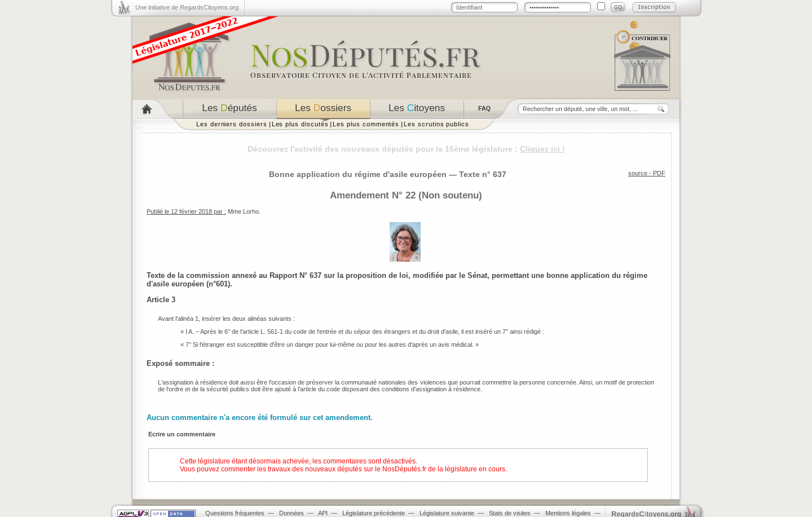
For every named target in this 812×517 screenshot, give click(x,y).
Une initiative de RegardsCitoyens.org (187, 7)
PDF (659, 173)
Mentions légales (568, 513)
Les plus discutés (300, 124)
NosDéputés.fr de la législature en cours (444, 469)
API (323, 513)
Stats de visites (510, 513)
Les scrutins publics (436, 124)
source (638, 173)
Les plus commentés (366, 124)
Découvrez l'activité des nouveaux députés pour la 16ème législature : (406, 149)
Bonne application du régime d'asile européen (358, 174)
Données (292, 513)
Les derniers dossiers (232, 124)
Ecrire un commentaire (182, 434)
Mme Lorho (243, 211)
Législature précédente (374, 513)
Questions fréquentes (235, 513)
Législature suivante (447, 513)
